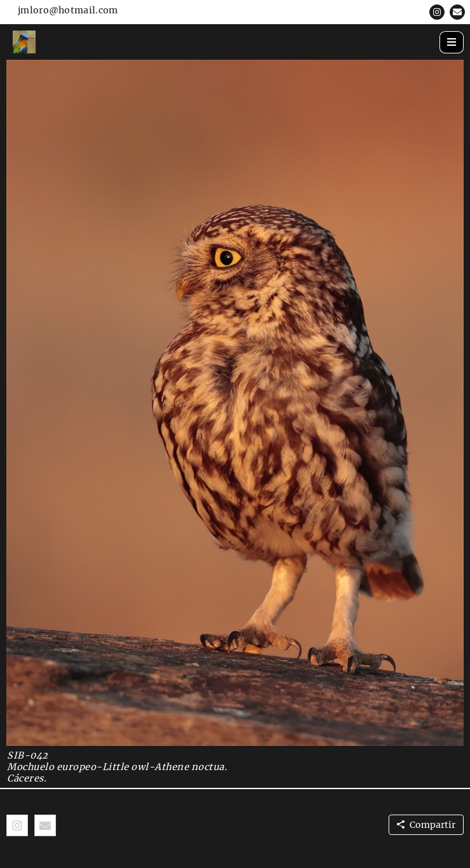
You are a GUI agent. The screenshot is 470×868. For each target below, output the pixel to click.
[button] (437, 12)
